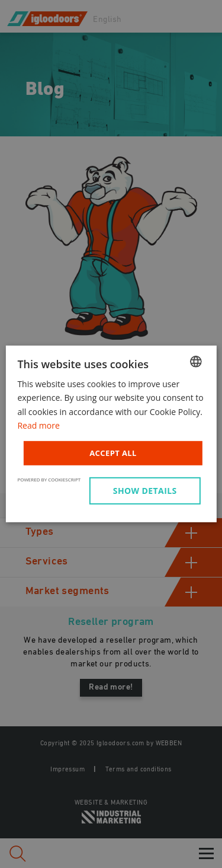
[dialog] (111, 434)
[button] (147, 491)
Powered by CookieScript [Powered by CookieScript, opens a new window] (49, 479)
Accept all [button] (113, 453)
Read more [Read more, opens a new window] (38, 425)
